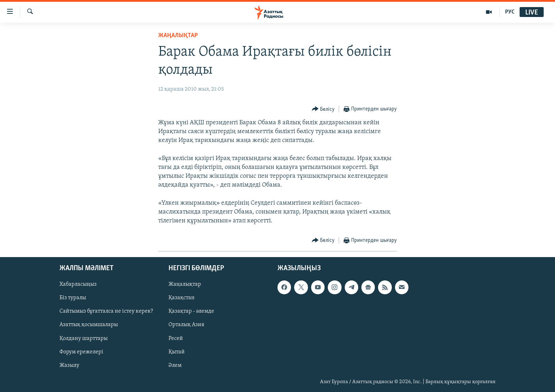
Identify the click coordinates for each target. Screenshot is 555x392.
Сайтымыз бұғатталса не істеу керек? (106, 312)
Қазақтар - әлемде (191, 312)
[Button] (323, 109)
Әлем (175, 365)
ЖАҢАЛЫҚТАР (178, 36)
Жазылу (69, 365)
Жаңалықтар (185, 285)
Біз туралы (73, 298)
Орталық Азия (186, 325)
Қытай (177, 352)
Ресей (176, 339)
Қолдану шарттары (84, 339)
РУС (510, 12)
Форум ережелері (81, 352)
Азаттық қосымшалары (89, 325)
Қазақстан (182, 298)
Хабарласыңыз (78, 285)
